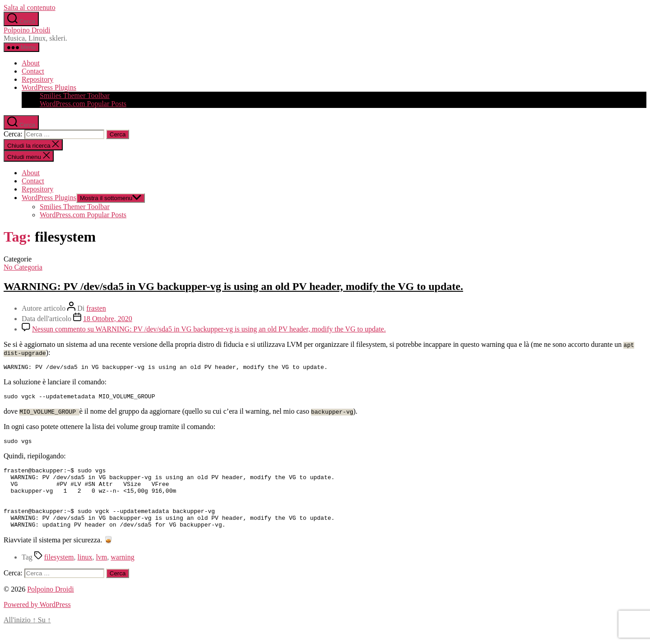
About (31, 63)
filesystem (59, 573)
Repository (37, 79)
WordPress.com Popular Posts (83, 104)
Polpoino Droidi (27, 30)
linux (85, 573)
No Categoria (23, 267)
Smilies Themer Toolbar (75, 96)
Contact (33, 71)
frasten (96, 308)
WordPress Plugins (49, 87)
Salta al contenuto (30, 7)
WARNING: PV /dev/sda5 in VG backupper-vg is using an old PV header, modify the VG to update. (233, 286)
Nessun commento (209, 329)
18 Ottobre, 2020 (108, 319)
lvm (101, 573)
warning (122, 573)
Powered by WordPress (37, 621)
